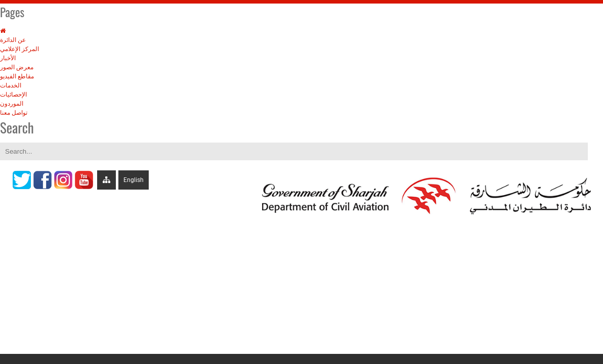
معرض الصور (17, 67)
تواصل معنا (14, 113)
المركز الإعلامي (19, 49)
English (134, 180)
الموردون (12, 104)
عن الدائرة (13, 40)
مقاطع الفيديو (17, 76)
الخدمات (11, 85)
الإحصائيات (13, 95)
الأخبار (8, 58)
